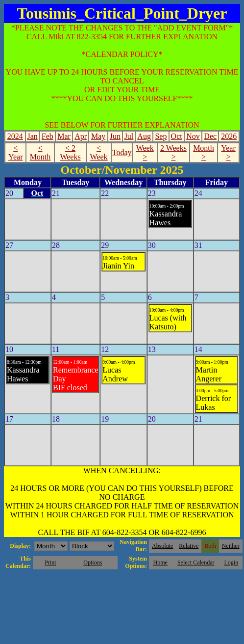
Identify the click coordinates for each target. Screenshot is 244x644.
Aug (144, 136)
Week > (145, 152)
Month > (204, 152)
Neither (231, 546)
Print (50, 563)
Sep (161, 136)
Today (122, 152)
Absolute (162, 546)
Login (231, 563)
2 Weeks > (173, 152)
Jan (32, 136)
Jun (115, 136)
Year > (228, 152)
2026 (229, 136)
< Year (15, 152)
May (98, 136)
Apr (81, 136)
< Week (99, 152)
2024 (15, 136)
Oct (177, 136)
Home (160, 563)
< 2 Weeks (70, 152)
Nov (193, 136)
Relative (189, 546)
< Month (40, 152)
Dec (210, 136)
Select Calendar (196, 563)
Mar (64, 136)
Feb (48, 136)
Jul (129, 136)
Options (93, 563)
